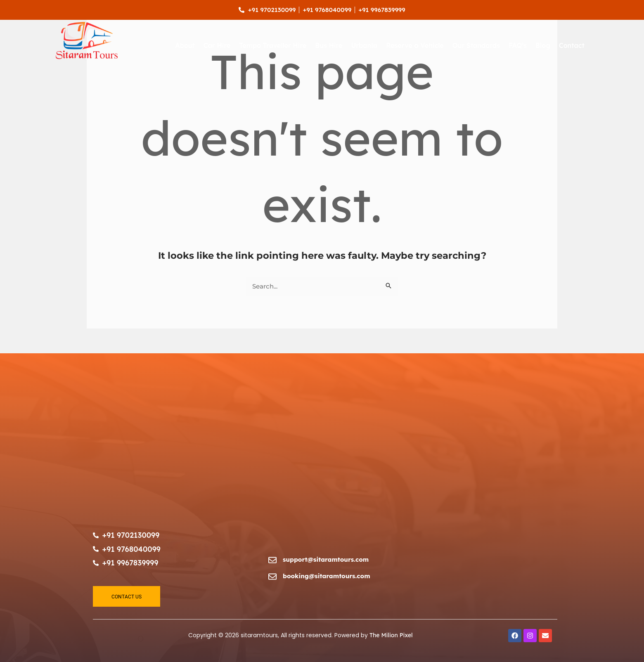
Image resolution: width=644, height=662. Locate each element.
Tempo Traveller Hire (273, 45)
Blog (543, 45)
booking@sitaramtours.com (327, 576)
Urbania (364, 45)
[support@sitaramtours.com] (272, 560)
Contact (572, 45)
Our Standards (476, 45)
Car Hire (217, 45)
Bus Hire (329, 45)
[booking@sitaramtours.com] (272, 577)
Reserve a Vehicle (415, 45)
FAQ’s (518, 45)
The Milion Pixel (391, 635)
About (185, 45)
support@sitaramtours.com (326, 559)
